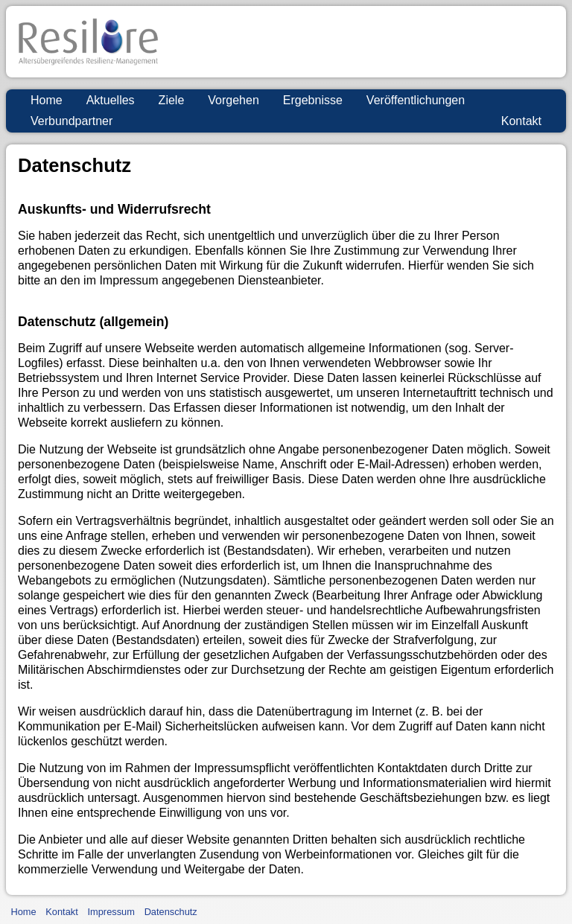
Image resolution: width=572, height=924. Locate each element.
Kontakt (521, 121)
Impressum (111, 912)
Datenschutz (171, 912)
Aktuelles (111, 100)
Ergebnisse (313, 100)
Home (47, 100)
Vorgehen (233, 100)
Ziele (172, 100)
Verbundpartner (71, 121)
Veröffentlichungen (416, 100)
